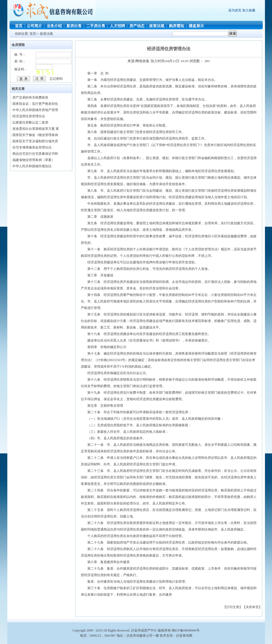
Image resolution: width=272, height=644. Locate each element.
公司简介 (34, 26)
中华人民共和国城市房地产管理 (35, 110)
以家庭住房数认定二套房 (30, 122)
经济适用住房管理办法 (29, 116)
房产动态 (137, 26)
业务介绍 (54, 26)
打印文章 (233, 607)
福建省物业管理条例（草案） (34, 160)
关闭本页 (252, 607)
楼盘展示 (196, 26)
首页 (19, 26)
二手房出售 (96, 26)
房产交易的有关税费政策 (30, 97)
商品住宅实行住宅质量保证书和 (35, 154)
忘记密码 (56, 79)
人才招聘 (117, 26)
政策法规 (157, 26)
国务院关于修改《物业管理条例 (35, 135)
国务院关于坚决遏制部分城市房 (35, 141)
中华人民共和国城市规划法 (32, 166)
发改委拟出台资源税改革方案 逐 (36, 129)
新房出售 (74, 26)
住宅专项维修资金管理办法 (32, 147)
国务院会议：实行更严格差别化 (35, 104)
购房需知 (177, 26)
